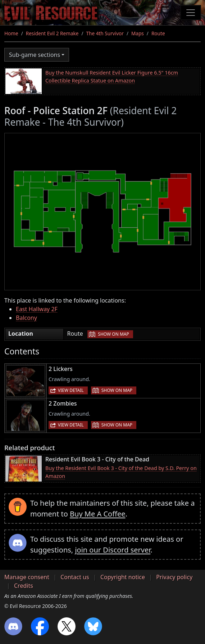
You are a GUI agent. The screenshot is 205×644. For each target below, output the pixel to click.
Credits (24, 586)
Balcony (26, 318)
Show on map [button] (113, 334)
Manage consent (27, 577)
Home (11, 33)
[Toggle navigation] (191, 13)
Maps (138, 33)
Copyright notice (123, 577)
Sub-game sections (35, 55)
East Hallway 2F (37, 309)
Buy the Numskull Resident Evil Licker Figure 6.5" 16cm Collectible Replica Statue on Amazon (112, 77)
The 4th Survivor (105, 33)
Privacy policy (174, 577)
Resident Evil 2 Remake (52, 33)
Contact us (75, 577)
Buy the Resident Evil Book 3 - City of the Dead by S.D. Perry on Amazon (121, 472)
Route (158, 33)
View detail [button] (71, 390)
